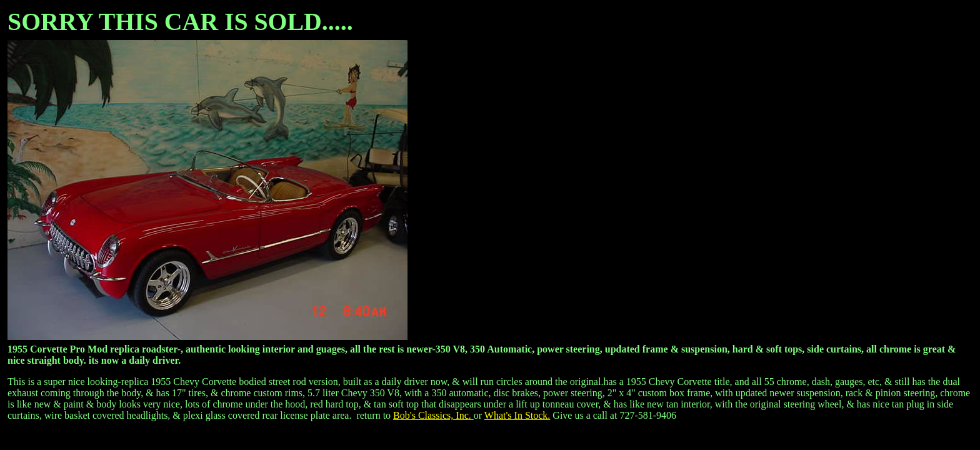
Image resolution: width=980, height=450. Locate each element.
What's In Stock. (517, 415)
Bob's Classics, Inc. (433, 415)
